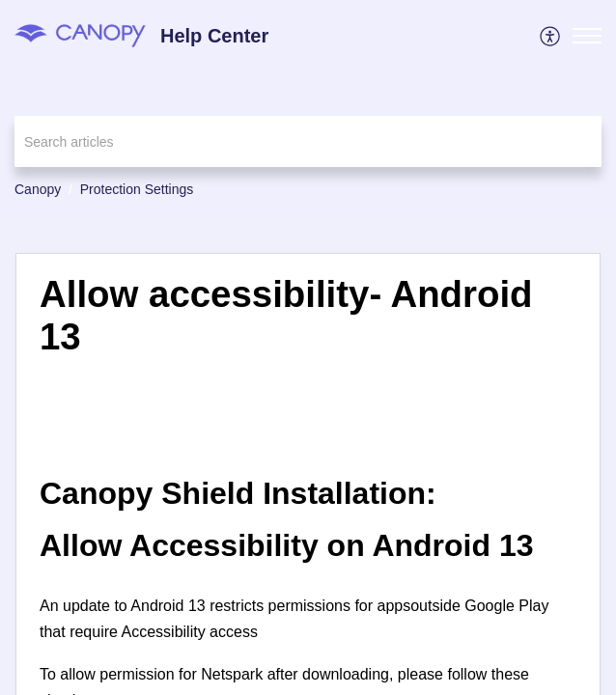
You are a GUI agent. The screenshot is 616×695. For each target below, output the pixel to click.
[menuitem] (551, 36)
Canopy (38, 189)
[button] (551, 36)
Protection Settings (137, 189)
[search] (308, 141)
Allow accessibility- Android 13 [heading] (286, 315)
